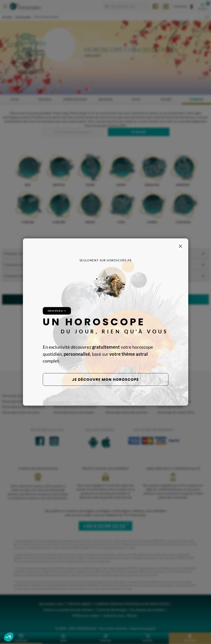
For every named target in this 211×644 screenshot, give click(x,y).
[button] (9, 637)
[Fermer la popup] (180, 246)
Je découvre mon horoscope (105, 379)
